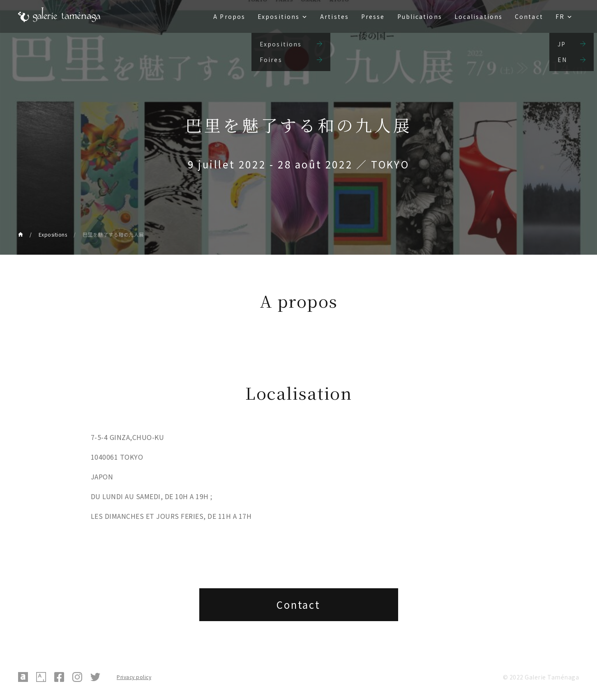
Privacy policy (134, 677)
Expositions (279, 16)
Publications (420, 16)
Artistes (334, 16)
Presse (373, 16)
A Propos (229, 16)
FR (560, 16)
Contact (529, 16)
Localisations (478, 16)
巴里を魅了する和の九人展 (113, 234)
